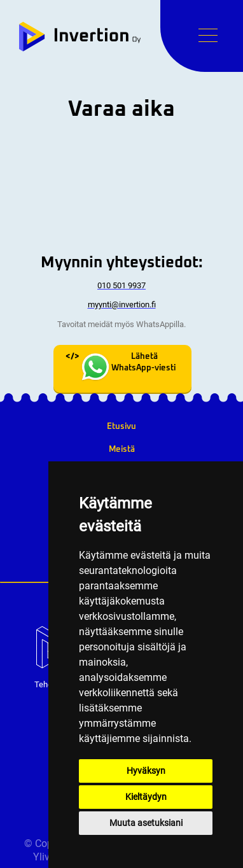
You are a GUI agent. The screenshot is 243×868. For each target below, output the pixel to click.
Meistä (122, 449)
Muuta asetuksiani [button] (146, 823)
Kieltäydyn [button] (146, 797)
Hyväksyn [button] (146, 771)
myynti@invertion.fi (122, 304)
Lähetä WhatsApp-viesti (128, 369)
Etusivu (121, 426)
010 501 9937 (121, 285)
